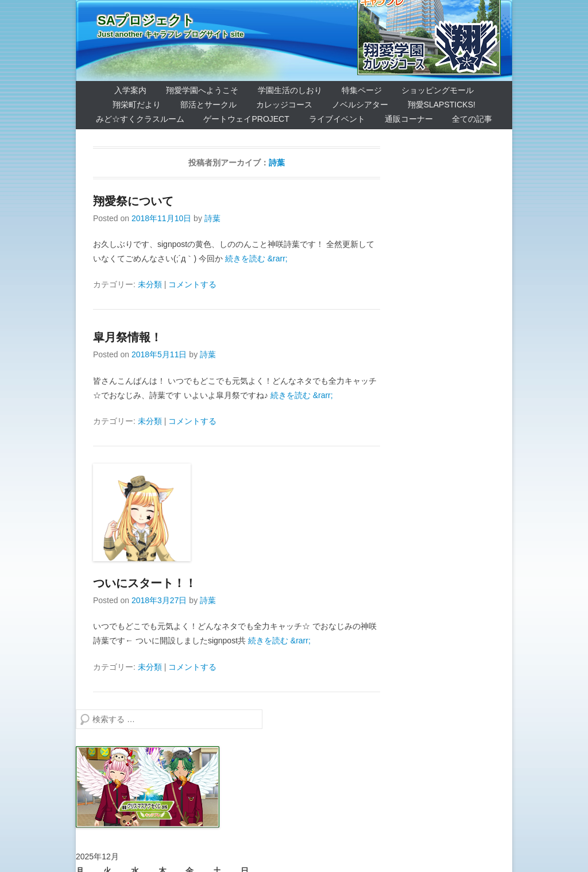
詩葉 (277, 163)
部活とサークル (208, 105)
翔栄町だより (137, 105)
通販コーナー (409, 119)
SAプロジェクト (146, 20)
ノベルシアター (360, 105)
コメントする (192, 284)
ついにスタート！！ (145, 583)
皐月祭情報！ (127, 337)
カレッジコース (284, 105)
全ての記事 (472, 119)
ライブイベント (337, 119)
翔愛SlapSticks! (442, 105)
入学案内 (130, 90)
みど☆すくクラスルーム (140, 119)
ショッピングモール (438, 90)
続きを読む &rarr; (256, 258)
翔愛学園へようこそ (202, 90)
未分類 (150, 284)
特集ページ (362, 90)
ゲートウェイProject (246, 119)
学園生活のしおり (290, 90)
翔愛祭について (133, 201)
